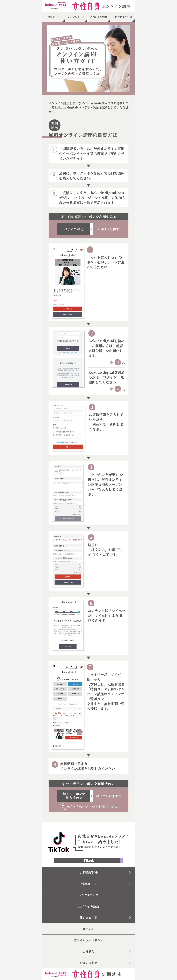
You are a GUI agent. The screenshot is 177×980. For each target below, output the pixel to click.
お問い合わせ (88, 963)
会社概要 (88, 951)
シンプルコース (89, 895)
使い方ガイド (89, 918)
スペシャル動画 (88, 906)
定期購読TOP (89, 872)
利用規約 (88, 929)
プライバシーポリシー (89, 940)
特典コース (89, 884)
